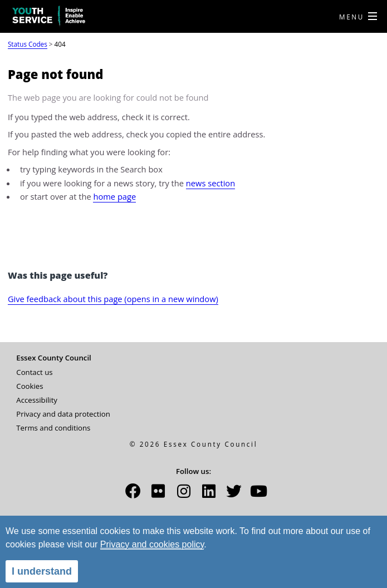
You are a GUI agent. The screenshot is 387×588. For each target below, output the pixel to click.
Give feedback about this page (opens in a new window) (113, 299)
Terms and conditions (53, 428)
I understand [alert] (42, 571)
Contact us (34, 372)
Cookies (30, 386)
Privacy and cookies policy (152, 544)
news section (210, 183)
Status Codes (28, 44)
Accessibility (37, 400)
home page (114, 196)
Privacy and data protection (63, 414)
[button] (133, 495)
